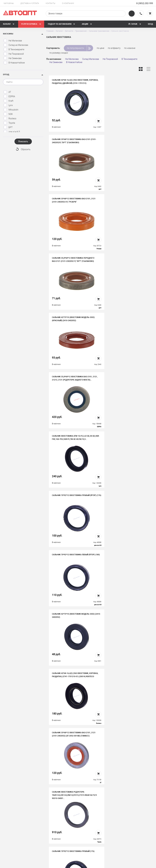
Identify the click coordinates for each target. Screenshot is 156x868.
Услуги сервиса (31, 24)
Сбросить (26, 150)
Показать (23, 141)
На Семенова (13, 58)
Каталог (9, 24)
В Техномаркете (14, 49)
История (51, 819)
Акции (87, 24)
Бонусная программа (57, 833)
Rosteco (10, 119)
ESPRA (9, 96)
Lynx (8, 105)
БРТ (8, 127)
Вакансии (51, 824)
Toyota (9, 123)
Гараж (135, 24)
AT (7, 92)
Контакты (51, 3)
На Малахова (13, 41)
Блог (86, 833)
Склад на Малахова (16, 45)
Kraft (8, 101)
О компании (68, 3)
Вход (150, 24)
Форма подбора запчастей (97, 838)
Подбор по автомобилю (61, 24)
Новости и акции (92, 829)
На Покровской (14, 54)
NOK (8, 114)
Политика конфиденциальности (57, 840)
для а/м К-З (12, 132)
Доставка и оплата (30, 3)
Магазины (9, 3)
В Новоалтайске (14, 63)
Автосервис (90, 824)
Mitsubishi (11, 110)
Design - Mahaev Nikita (144, 864)
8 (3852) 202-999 (145, 3)
